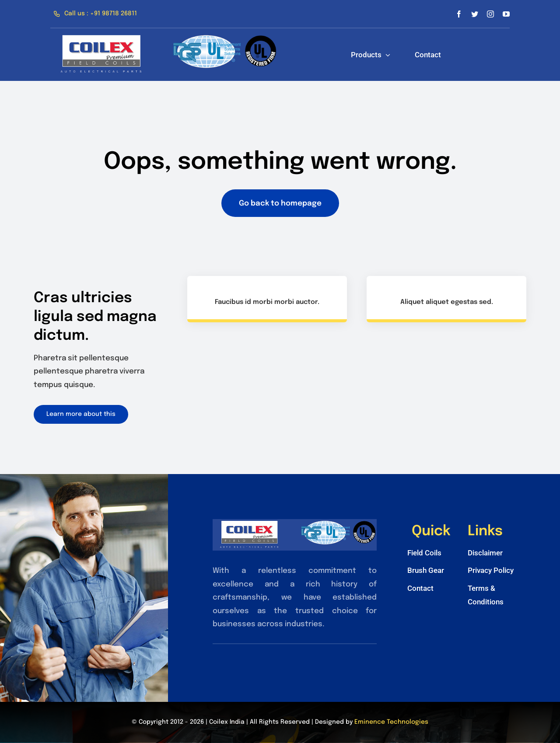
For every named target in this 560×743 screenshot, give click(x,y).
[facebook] (459, 14)
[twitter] (475, 14)
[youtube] (506, 14)
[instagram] (490, 14)
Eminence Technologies (391, 722)
